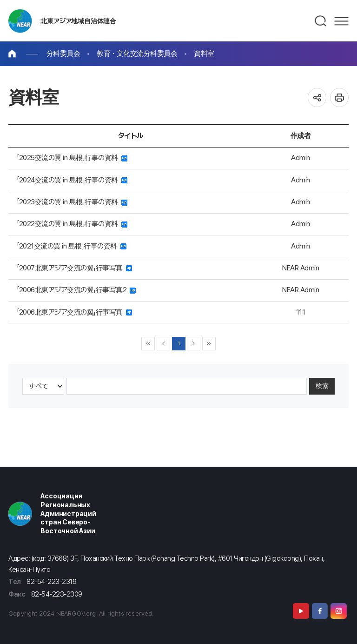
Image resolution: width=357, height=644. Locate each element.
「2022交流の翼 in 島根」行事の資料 (72, 224)
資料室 (204, 53)
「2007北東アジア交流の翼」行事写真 (74, 268)
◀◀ (148, 344)
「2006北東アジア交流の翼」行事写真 (74, 312)
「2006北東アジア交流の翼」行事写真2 (76, 290)
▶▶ (209, 344)
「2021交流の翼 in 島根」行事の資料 (72, 246)
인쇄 (340, 97)
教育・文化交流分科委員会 (137, 53)
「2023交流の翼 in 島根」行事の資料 (72, 202)
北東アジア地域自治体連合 (78, 21)
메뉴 (341, 21)
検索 (322, 386)
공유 (317, 97)
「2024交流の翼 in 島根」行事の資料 (72, 180)
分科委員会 (63, 53)
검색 (321, 21)
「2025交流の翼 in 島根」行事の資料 (72, 158)
